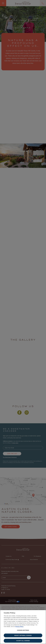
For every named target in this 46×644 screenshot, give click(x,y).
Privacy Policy (19, 627)
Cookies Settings (23, 631)
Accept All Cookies (23, 641)
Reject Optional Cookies (23, 636)
